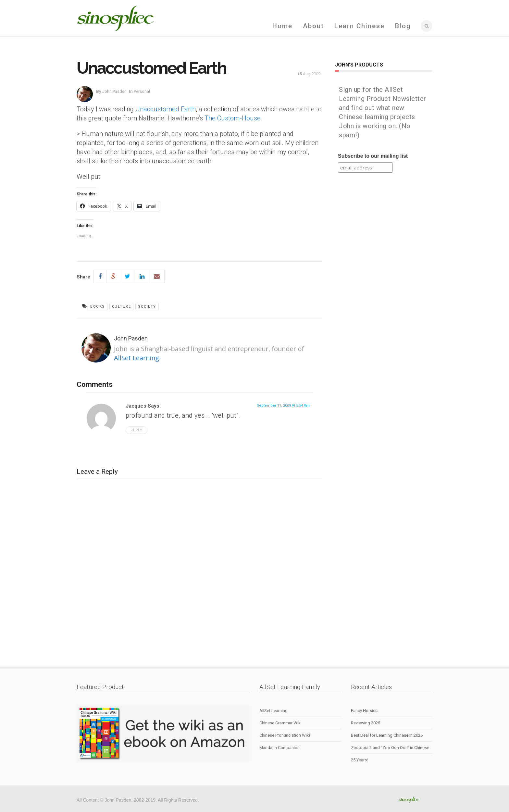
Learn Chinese (360, 26)
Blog (403, 26)
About (313, 26)
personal (142, 91)
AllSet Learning (137, 358)
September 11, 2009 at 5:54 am (283, 406)
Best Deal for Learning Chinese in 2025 (387, 735)
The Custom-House (233, 118)
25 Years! (359, 760)
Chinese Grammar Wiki (280, 723)
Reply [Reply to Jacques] (137, 430)
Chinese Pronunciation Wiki (285, 735)
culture (122, 307)
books (98, 307)
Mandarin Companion (279, 748)
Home (282, 26)
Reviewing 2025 (366, 723)
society (147, 307)
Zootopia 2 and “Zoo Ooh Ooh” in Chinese (390, 748)
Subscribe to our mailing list (373, 156)
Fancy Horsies (364, 711)
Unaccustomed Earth (166, 109)
